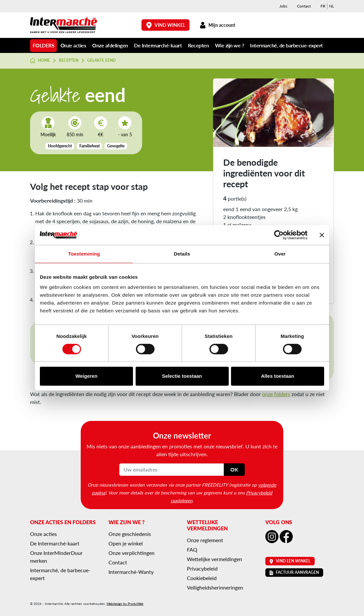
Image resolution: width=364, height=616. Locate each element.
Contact (304, 6)
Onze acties (73, 45)
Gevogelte (116, 146)
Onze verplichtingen (132, 553)
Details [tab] (182, 254)
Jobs (283, 6)
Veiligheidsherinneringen (215, 587)
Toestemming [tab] (84, 254)
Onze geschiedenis (130, 534)
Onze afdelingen (110, 45)
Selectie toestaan (182, 376)
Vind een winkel (290, 561)
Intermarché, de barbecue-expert (286, 45)
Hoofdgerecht (60, 146)
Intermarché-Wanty (131, 572)
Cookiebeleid (202, 578)
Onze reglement (205, 540)
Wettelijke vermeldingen (215, 559)
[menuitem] (323, 6)
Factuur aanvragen (294, 572)
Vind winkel (166, 25)
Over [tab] (280, 254)
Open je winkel (126, 543)
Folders (44, 45)
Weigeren (86, 376)
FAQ (192, 549)
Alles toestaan (278, 376)
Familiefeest (90, 146)
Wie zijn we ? (230, 45)
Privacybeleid (202, 568)
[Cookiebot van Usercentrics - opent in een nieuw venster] (279, 235)
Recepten (198, 45)
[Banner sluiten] (322, 235)
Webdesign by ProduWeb (125, 604)
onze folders (276, 394)
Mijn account (217, 25)
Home (40, 60)
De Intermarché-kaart (158, 45)
